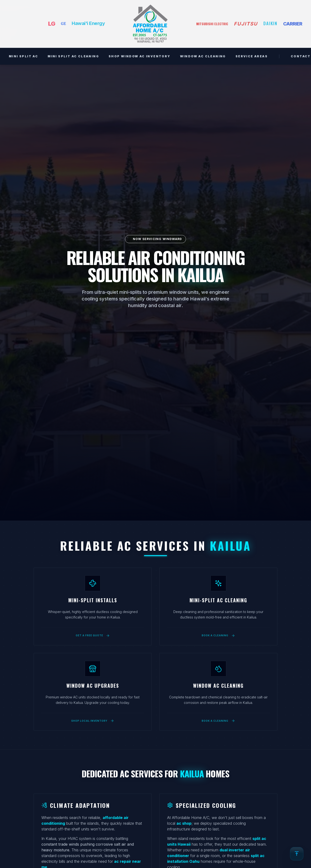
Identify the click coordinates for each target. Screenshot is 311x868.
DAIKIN (270, 23)
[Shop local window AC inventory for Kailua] (93, 718)
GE (64, 24)
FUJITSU (246, 24)
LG (52, 24)
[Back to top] (297, 854)
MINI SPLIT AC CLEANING (73, 56)
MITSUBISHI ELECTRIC (212, 24)
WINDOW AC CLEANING (203, 56)
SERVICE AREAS (252, 56)
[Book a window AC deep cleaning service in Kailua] (218, 718)
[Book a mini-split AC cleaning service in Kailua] (218, 633)
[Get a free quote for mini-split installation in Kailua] (93, 633)
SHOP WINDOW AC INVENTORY (140, 56)
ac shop (184, 823)
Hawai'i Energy (88, 23)
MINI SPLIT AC (23, 56)
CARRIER (293, 24)
